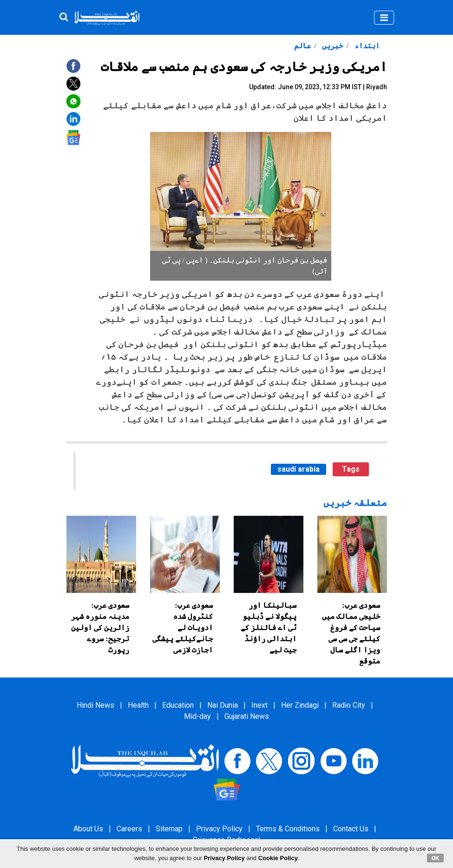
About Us (88, 829)
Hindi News (95, 705)
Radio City (349, 705)
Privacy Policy (219, 829)
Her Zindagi (300, 705)
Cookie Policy (278, 858)
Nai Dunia (223, 705)
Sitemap (169, 829)
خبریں (332, 46)
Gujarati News (247, 716)
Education (178, 705)
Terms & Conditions (288, 829)
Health (138, 705)
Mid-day (197, 716)
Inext (259, 705)
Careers (129, 829)
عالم (302, 46)
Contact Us (351, 829)
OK (436, 858)
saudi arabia (299, 469)
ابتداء (366, 46)
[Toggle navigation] (384, 18)
